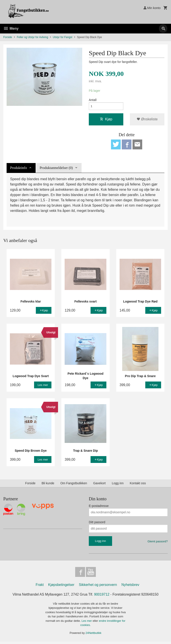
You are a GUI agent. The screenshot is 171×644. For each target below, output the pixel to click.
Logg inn (118, 485)
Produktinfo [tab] (18, 169)
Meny (11, 28)
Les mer (87, 623)
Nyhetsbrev (130, 587)
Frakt (40, 587)
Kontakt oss (138, 485)
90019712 (102, 597)
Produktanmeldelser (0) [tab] (56, 169)
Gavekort (99, 485)
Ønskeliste (147, 120)
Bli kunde (48, 485)
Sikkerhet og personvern (98, 587)
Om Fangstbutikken (74, 485)
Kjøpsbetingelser (61, 587)
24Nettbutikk (93, 635)
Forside (8, 37)
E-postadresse (99, 507)
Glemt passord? (158, 543)
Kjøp (106, 120)
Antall (93, 100)
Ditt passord (97, 524)
